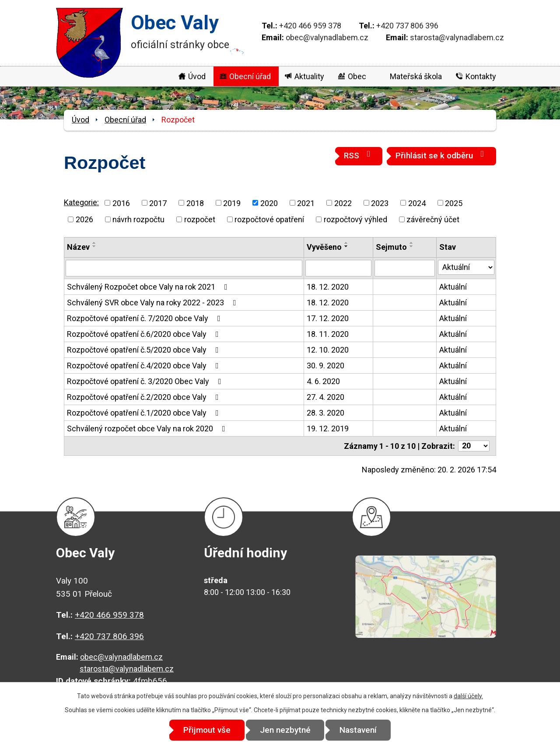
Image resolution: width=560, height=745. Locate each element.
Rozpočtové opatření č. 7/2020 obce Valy (145, 318)
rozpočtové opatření (269, 219)
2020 (269, 203)
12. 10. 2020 (328, 350)
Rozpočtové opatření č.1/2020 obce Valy (145, 413)
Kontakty (481, 76)
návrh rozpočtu (138, 219)
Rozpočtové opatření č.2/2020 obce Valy (145, 397)
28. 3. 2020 (325, 413)
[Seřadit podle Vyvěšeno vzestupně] (346, 243)
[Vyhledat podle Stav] (466, 267)
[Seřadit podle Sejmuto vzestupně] (412, 243)
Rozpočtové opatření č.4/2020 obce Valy (145, 366)
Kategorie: (81, 202)
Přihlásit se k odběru (441, 155)
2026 (84, 219)
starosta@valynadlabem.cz (457, 37)
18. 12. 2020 (328, 287)
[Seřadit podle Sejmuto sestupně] (412, 246)
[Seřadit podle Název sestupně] (94, 246)
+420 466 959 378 (310, 26)
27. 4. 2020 (325, 397)
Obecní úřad (250, 76)
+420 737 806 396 (407, 26)
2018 (195, 203)
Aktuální (453, 287)
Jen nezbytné (285, 730)
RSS (359, 155)
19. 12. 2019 (328, 428)
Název (78, 247)
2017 (158, 203)
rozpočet (200, 219)
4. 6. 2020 (323, 381)
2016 (121, 203)
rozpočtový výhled (355, 219)
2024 (417, 203)
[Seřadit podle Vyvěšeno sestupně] (346, 246)
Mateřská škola (416, 76)
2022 (343, 203)
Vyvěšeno (324, 247)
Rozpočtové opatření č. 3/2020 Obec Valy (146, 381)
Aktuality (309, 76)
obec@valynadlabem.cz (327, 37)
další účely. (468, 696)
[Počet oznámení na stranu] (474, 446)
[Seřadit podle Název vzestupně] (94, 243)
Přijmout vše (206, 730)
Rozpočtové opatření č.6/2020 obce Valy (145, 334)
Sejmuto (391, 247)
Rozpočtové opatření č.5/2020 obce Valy (145, 350)
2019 (232, 203)
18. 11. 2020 (328, 334)
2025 (454, 203)
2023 (380, 203)
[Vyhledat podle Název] (184, 268)
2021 (306, 203)
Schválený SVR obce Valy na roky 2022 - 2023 (153, 303)
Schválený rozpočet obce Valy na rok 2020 (148, 428)
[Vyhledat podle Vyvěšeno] (338, 268)
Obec (357, 76)
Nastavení (359, 730)
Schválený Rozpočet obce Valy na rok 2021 (149, 287)
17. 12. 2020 (328, 318)
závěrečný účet (433, 219)
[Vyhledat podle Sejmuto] (405, 268)
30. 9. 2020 (325, 366)
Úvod (197, 76)
